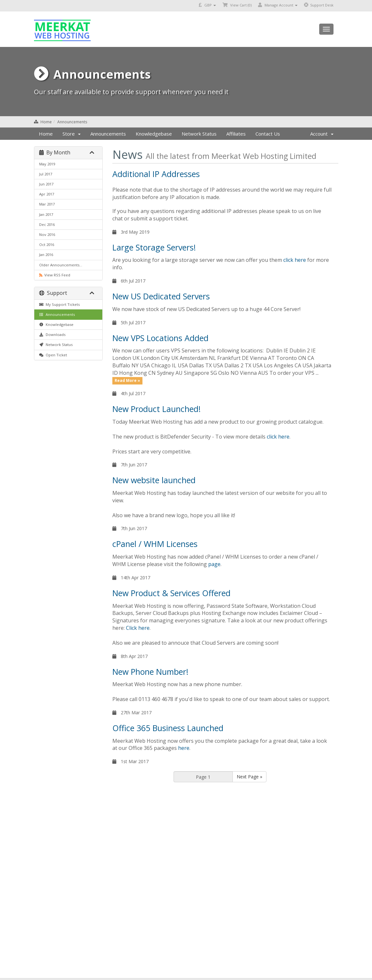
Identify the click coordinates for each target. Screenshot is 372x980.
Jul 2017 (46, 174)
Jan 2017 (46, 214)
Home (46, 122)
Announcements (72, 122)
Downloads (52, 334)
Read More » (127, 381)
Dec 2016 (47, 224)
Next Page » (249, 777)
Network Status (199, 134)
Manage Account (278, 5)
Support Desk (319, 5)
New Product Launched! (157, 409)
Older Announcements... (61, 265)
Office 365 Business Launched (168, 728)
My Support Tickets (59, 304)
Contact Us (268, 134)
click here (295, 260)
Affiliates (236, 134)
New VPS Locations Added (160, 338)
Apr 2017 (47, 194)
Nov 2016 (47, 234)
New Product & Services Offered (171, 593)
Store (72, 134)
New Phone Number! (150, 672)
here (184, 748)
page (214, 564)
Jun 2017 (46, 184)
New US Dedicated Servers (161, 296)
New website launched (154, 480)
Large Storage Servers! (154, 247)
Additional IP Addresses (156, 174)
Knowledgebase (154, 134)
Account (322, 134)
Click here (138, 628)
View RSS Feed (55, 275)
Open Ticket (53, 355)
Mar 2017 (47, 204)
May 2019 (47, 164)
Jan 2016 (46, 255)
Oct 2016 (47, 245)
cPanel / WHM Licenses (155, 544)
